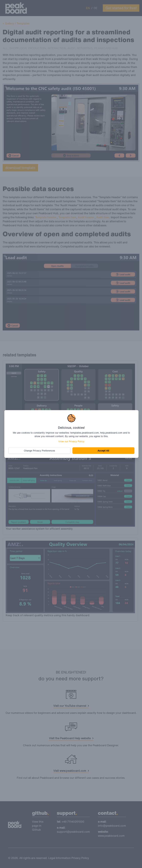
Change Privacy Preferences (39, 451)
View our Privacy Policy (71, 441)
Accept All (103, 451)
